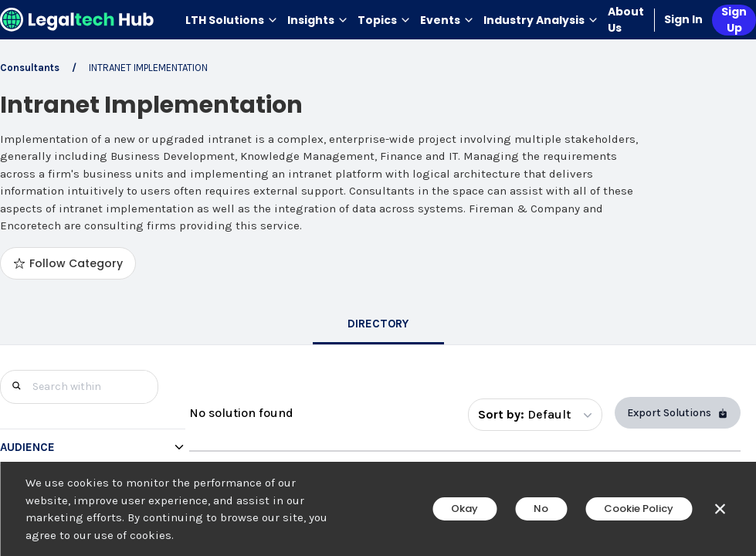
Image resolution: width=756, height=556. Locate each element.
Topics (384, 20)
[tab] (378, 325)
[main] (378, 278)
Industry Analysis (541, 20)
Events (447, 20)
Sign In (683, 19)
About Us (626, 20)
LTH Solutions (232, 20)
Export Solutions (678, 413)
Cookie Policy (639, 509)
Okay (464, 509)
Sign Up (734, 20)
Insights (318, 20)
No (541, 509)
